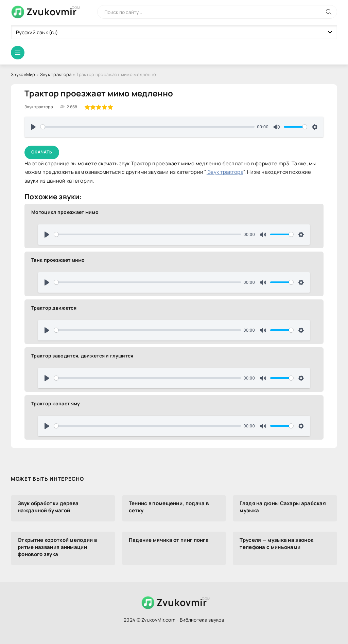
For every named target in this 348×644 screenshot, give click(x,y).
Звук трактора (56, 74)
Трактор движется (54, 308)
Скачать (42, 152)
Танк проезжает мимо (58, 260)
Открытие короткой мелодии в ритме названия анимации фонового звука (57, 547)
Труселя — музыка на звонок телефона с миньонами (276, 544)
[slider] (147, 127)
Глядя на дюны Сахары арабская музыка (283, 507)
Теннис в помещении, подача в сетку (169, 507)
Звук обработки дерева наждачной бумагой (48, 507)
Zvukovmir (51, 12)
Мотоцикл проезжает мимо (65, 212)
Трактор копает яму (56, 403)
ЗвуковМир (23, 74)
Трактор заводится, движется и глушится (82, 356)
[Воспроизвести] (33, 127)
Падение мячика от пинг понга (169, 540)
